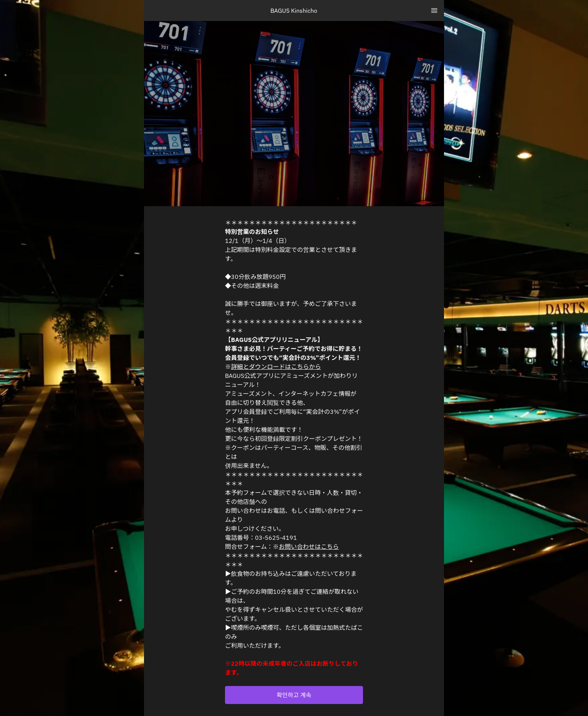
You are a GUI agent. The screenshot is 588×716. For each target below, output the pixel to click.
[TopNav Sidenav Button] (434, 10)
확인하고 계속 (294, 695)
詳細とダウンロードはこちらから (276, 367)
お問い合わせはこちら (309, 547)
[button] (294, 695)
